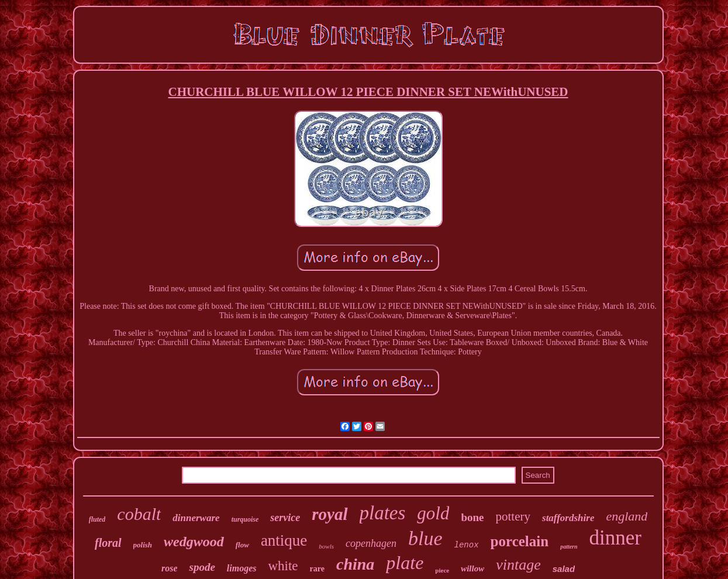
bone (472, 517)
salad (564, 569)
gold (433, 513)
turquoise (245, 519)
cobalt (139, 514)
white (283, 566)
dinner (615, 538)
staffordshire (568, 518)
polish (143, 545)
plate (405, 563)
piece (442, 570)
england (627, 516)
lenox (467, 545)
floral (108, 543)
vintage (518, 565)
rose (170, 568)
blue (425, 538)
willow (472, 568)
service (285, 518)
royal (330, 514)
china (355, 564)
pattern (569, 547)
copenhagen (371, 543)
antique (284, 540)
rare (317, 569)
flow (242, 545)
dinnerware (196, 518)
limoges (242, 568)
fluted (97, 519)
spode (202, 567)
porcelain (520, 541)
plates (383, 513)
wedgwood (194, 542)
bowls (326, 546)
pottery (513, 516)
